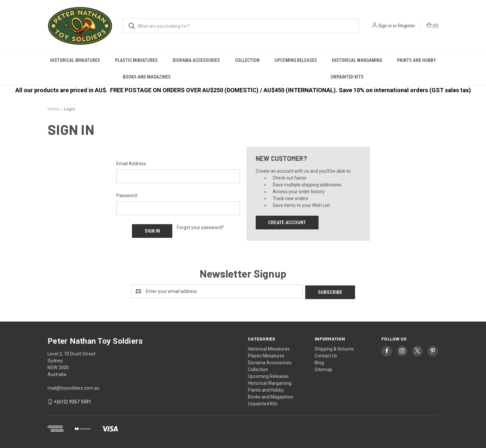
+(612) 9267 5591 (72, 401)
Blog (319, 362)
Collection (247, 60)
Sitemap (323, 369)
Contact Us (326, 355)
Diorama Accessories (196, 60)
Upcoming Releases (296, 60)
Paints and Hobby (416, 60)
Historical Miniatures (75, 60)
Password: (127, 195)
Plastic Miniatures (136, 60)
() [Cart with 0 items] (432, 25)
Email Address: (132, 164)
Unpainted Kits (347, 77)
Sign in (385, 26)
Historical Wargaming (357, 60)
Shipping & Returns (334, 348)
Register (407, 26)
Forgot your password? (200, 227)
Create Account (287, 223)
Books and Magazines (147, 77)
